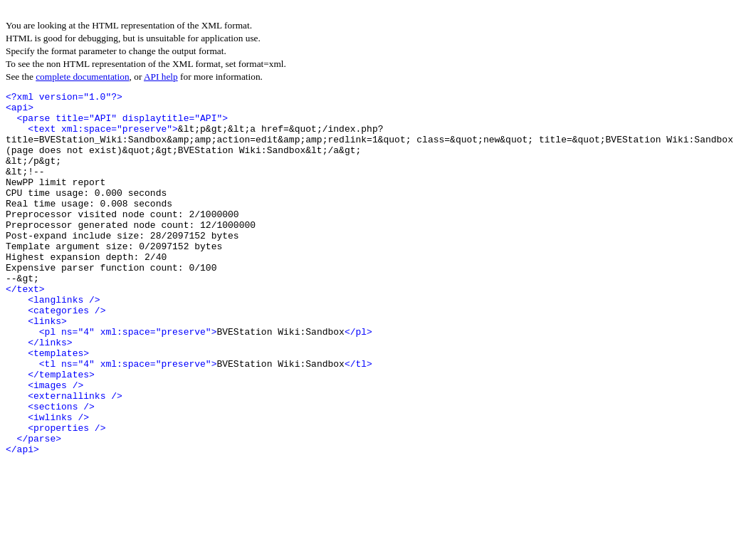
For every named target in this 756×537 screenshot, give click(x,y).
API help (161, 77)
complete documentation (82, 77)
